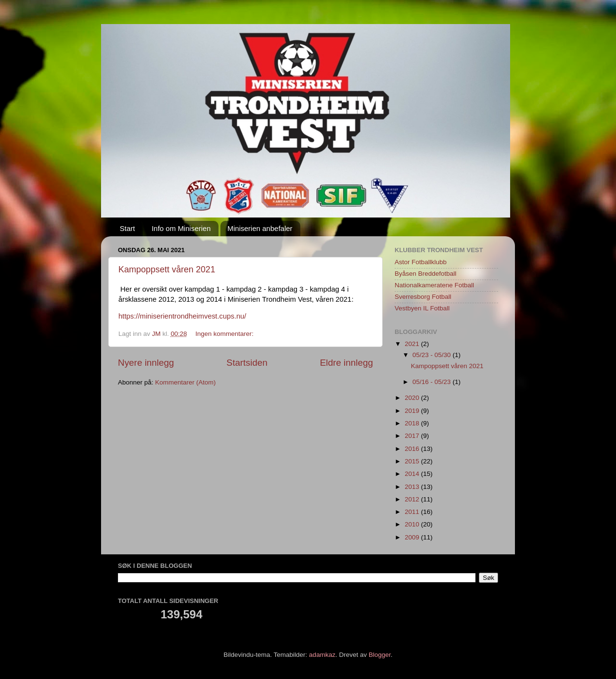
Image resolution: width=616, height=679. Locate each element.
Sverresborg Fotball (423, 297)
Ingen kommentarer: (225, 334)
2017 (413, 436)
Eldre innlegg (346, 363)
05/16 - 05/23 (432, 382)
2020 (413, 398)
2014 (413, 474)
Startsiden (247, 363)
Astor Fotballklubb (421, 262)
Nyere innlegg (146, 363)
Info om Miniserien (181, 228)
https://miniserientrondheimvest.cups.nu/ (182, 316)
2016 (413, 449)
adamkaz (322, 655)
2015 (413, 461)
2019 (413, 411)
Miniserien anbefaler (260, 228)
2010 (413, 524)
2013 (413, 487)
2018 (413, 423)
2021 (413, 344)
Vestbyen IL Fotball (422, 308)
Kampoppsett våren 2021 (167, 269)
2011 (413, 512)
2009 (413, 537)
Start (128, 228)
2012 (413, 499)
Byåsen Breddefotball (425, 274)
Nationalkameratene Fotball (434, 285)
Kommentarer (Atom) (185, 382)
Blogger (380, 655)
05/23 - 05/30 (432, 355)
